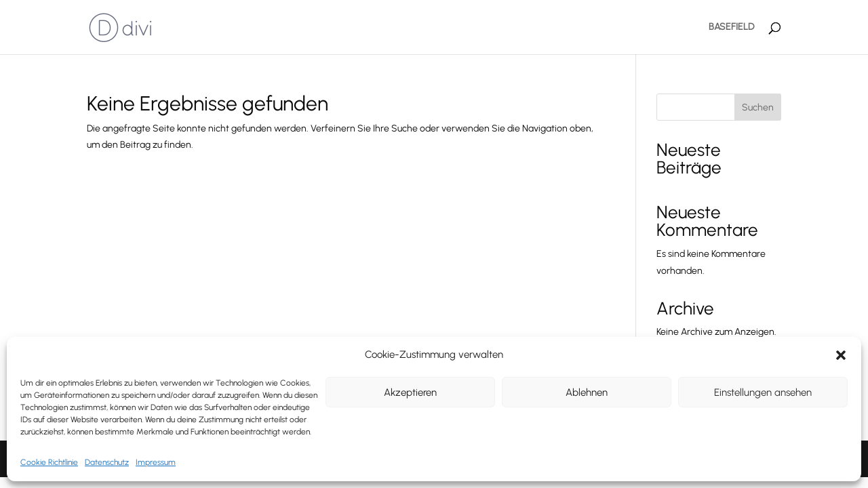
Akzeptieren (410, 392)
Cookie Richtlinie (49, 462)
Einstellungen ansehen (763, 392)
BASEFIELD (731, 27)
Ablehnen (587, 392)
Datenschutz (107, 462)
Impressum (156, 462)
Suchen (758, 107)
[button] (841, 355)
